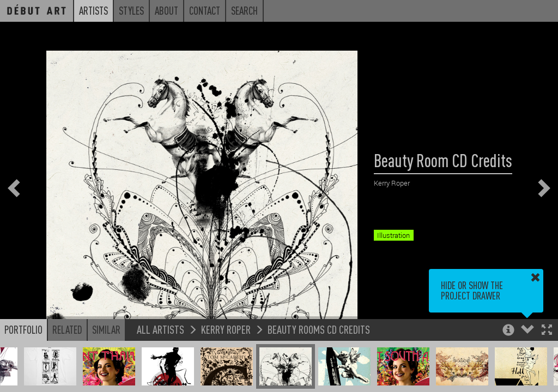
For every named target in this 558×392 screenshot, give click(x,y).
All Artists (160, 329)
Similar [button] (106, 329)
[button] (547, 331)
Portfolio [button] (23, 329)
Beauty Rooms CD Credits (319, 329)
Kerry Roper (226, 329)
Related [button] (67, 329)
